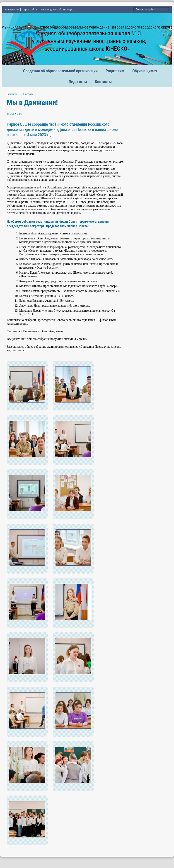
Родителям (115, 71)
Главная (12, 94)
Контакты (103, 82)
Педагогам (78, 82)
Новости (28, 94)
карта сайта (30, 9)
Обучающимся (145, 71)
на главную (12, 9)
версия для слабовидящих (57, 9)
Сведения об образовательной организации (60, 71)
